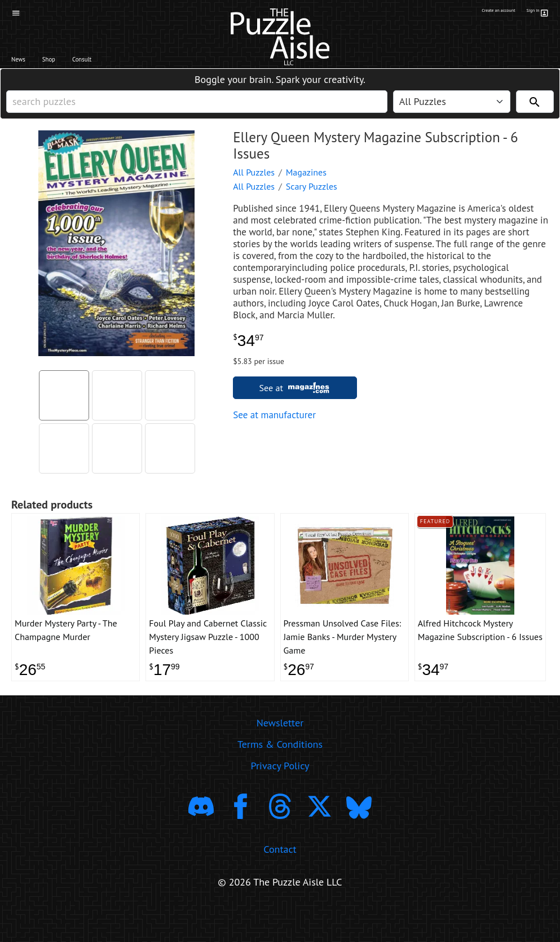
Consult (121, 63)
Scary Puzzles (312, 204)
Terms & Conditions (280, 776)
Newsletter (280, 755)
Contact (280, 881)
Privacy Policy (280, 798)
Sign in (535, 13)
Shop (70, 63)
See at (295, 405)
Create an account (477, 13)
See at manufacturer (274, 432)
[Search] (535, 113)
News (26, 63)
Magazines (306, 190)
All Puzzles (254, 190)
